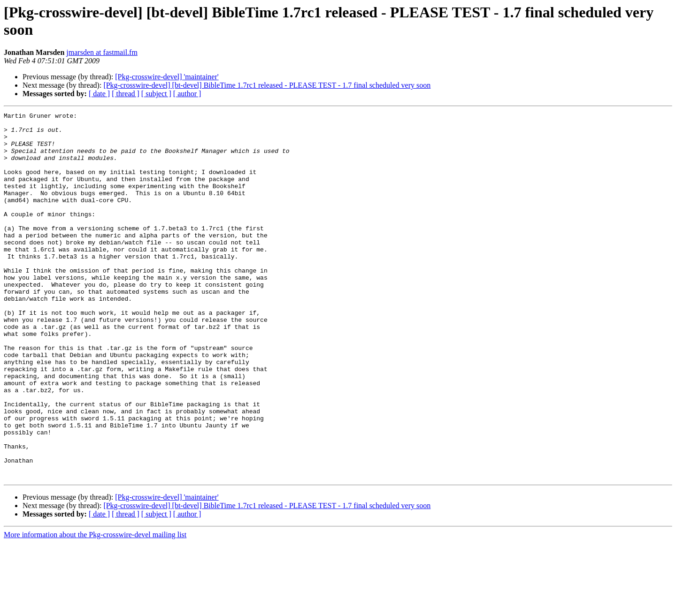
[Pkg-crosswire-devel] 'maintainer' (167, 77)
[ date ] (99, 94)
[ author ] (187, 94)
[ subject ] (156, 94)
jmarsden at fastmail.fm (102, 52)
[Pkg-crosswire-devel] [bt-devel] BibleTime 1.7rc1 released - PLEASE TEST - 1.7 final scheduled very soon (267, 85)
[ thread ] (126, 94)
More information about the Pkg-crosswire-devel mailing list (95, 608)
